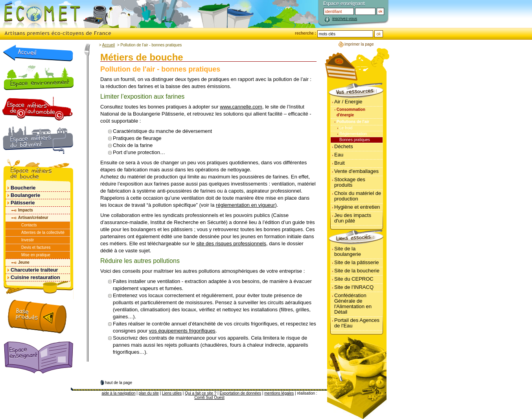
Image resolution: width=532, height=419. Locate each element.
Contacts (29, 225)
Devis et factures (36, 247)
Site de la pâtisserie (356, 262)
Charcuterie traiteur (34, 270)
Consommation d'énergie (351, 112)
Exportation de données (240, 393)
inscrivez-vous (345, 19)
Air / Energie (348, 102)
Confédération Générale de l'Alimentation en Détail (353, 304)
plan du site (149, 393)
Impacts (26, 210)
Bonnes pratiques (355, 140)
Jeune (24, 262)
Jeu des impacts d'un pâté (353, 218)
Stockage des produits (350, 182)
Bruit (340, 163)
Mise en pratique (36, 255)
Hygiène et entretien (357, 207)
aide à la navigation (118, 393)
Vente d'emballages (356, 171)
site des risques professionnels (231, 243)
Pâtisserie (23, 203)
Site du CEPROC (354, 279)
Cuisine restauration (35, 277)
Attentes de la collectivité (43, 232)
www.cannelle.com (241, 107)
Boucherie (23, 188)
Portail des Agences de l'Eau (357, 323)
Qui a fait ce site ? (201, 393)
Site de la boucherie (357, 271)
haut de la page (119, 383)
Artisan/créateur (33, 218)
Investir (28, 240)
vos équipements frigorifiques (182, 331)
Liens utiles (172, 393)
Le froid (346, 128)
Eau (339, 155)
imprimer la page (359, 44)
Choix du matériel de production (358, 196)
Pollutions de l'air (353, 122)
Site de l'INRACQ (354, 287)
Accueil (109, 45)
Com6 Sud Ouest (209, 398)
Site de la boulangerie (348, 251)
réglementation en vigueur (245, 205)
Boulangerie (25, 195)
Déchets (344, 146)
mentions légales (279, 393)
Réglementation (353, 134)
